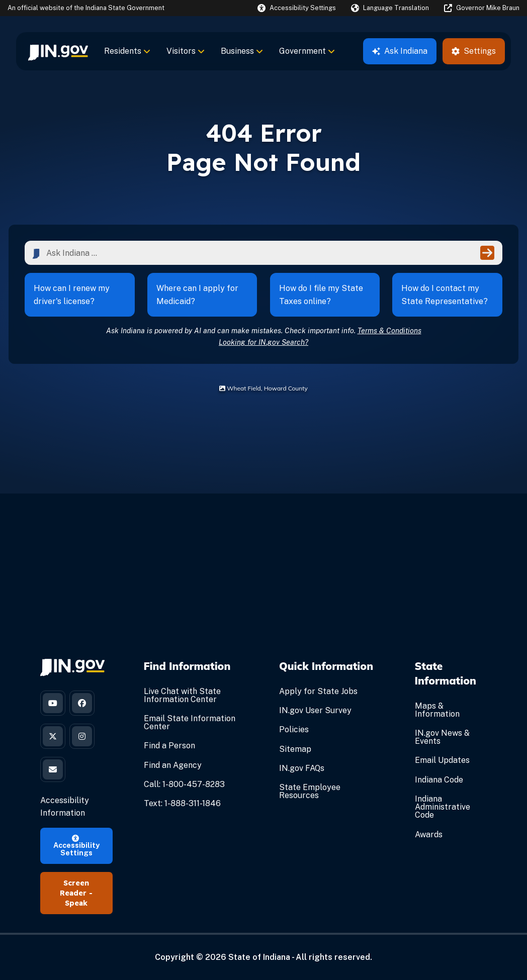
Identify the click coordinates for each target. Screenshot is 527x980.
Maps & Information (437, 710)
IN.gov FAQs (302, 768)
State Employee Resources (310, 791)
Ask (400, 51)
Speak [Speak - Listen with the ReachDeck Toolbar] (76, 903)
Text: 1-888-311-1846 (182, 803)
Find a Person (169, 746)
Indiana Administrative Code (443, 807)
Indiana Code (439, 780)
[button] (297, 8)
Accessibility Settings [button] (76, 846)
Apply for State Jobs (318, 691)
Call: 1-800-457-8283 (184, 784)
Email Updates (442, 760)
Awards (429, 835)
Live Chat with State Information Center (182, 695)
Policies (294, 729)
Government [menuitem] (307, 51)
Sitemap (295, 749)
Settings (474, 51)
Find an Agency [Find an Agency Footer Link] (173, 765)
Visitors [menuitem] (186, 51)
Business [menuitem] (242, 51)
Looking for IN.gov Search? (263, 342)
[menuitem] (58, 51)
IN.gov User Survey (315, 710)
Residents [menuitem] (127, 51)
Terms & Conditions (389, 330)
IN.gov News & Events (442, 737)
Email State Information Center (190, 722)
